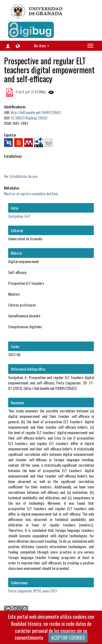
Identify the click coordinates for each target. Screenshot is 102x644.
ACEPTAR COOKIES (68, 637)
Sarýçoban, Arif (19, 216)
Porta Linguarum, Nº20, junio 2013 (33, 591)
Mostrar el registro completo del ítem (31, 193)
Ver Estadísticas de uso (21, 176)
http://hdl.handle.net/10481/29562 (36, 112)
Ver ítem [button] (41, 45)
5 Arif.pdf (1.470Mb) (30, 92)
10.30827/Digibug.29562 (29, 118)
